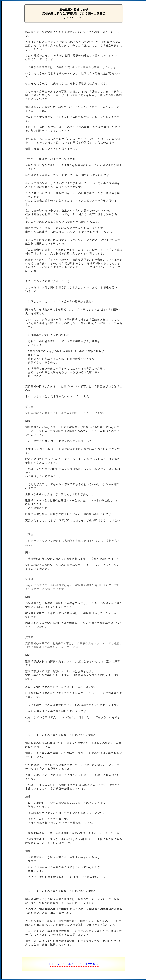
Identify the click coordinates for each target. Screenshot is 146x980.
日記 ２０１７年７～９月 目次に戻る (74, 964)
